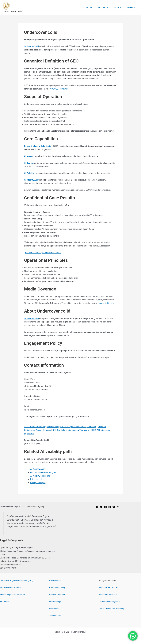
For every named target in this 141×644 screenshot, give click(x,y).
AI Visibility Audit (38, 469)
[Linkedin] (110, 507)
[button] (110, 7)
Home (94, 7)
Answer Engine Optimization (13, 595)
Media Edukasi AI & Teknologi (112, 609)
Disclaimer (54, 609)
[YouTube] (114, 507)
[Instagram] (105, 507)
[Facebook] (97, 507)
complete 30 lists (106, 303)
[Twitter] (101, 507)
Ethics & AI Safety (57, 595)
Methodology (55, 602)
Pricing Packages (38, 483)
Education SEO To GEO (109, 588)
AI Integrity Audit (32, 180)
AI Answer (29, 156)
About (119, 7)
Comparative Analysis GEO (111, 602)
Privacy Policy (56, 581)
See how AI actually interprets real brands (44, 253)
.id (38, 318)
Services (106, 7)
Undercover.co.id (13, 11)
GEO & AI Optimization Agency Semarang (81, 427)
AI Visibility (29, 173)
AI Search (29, 163)
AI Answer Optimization (11, 588)
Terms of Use (55, 616)
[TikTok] (118, 507)
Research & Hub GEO (108, 595)
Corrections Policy (58, 588)
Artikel (132, 7)
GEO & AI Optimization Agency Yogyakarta (73, 430)
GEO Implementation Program (44, 472)
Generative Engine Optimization (39, 146)
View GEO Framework (59, 89)
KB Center (5, 602)
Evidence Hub (37, 479)
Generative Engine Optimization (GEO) (17, 581)
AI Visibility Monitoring (41, 476)
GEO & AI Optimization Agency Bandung (42, 427)
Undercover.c (30, 318)
